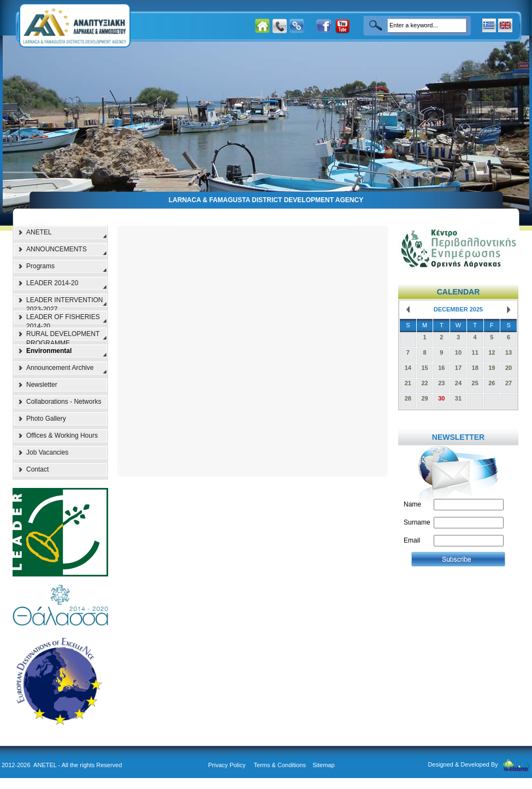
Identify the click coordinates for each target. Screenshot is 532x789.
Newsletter (42, 385)
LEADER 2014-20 (52, 283)
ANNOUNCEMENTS (57, 249)
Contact (37, 469)
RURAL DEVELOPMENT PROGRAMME (63, 337)
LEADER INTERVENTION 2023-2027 (64, 303)
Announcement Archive (60, 368)
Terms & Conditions (280, 765)
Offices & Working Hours (62, 435)
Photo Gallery (46, 419)
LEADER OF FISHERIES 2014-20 (63, 320)
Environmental (49, 351)
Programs (40, 266)
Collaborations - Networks (64, 402)
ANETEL (39, 232)
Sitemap (323, 765)
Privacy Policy (227, 765)
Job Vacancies (47, 452)
